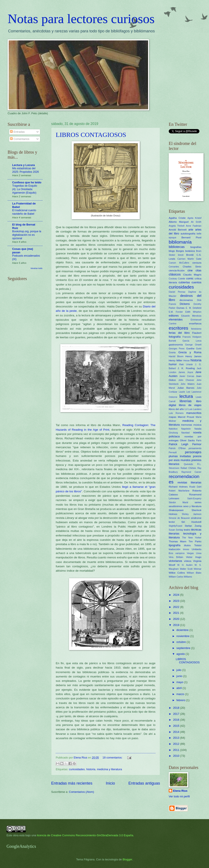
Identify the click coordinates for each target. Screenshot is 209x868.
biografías (196, 247)
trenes (186, 549)
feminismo (196, 329)
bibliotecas (177, 247)
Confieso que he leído (27, 182)
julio (179, 670)
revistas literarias (189, 482)
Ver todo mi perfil (179, 796)
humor (173, 364)
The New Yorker (192, 538)
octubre (181, 642)
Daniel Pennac (177, 292)
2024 (177, 595)
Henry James (193, 356)
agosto (181, 654)
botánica (190, 251)
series (198, 502)
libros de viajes (190, 405)
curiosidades (77, 769)
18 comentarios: (113, 758)
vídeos (188, 561)
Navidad (185, 433)
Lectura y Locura (24, 165)
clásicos (175, 274)
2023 (177, 601)
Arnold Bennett (178, 230)
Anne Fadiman (194, 226)
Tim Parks (195, 541)
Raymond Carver (191, 472)
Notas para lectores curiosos (81, 19)
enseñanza (195, 324)
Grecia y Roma (190, 352)
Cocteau (173, 279)
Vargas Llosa (194, 553)
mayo (180, 682)
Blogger (127, 859)
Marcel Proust (186, 417)
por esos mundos (180, 460)
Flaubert (197, 333)
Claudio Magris (192, 275)
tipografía (175, 545)
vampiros (180, 553)
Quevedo (188, 464)
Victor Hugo (194, 557)
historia (91, 769)
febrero (181, 700)
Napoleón (186, 429)
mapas (173, 417)
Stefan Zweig (193, 526)
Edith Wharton (193, 312)
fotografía (175, 337)
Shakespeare (176, 510)
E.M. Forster (176, 312)
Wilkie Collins (177, 573)
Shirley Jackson (192, 514)
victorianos (175, 561)
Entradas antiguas (144, 783)
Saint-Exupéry (194, 499)
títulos (187, 545)
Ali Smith (196, 222)
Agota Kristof (194, 218)
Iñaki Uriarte (186, 364)
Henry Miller (176, 360)
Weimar (198, 569)
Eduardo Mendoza (191, 316)
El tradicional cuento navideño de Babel (24, 212)
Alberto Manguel (179, 222)
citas (199, 270)
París (199, 441)
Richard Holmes (178, 487)
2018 (177, 708)
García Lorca (192, 341)
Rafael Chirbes (188, 468)
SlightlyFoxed (175, 526)
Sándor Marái (178, 502)
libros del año (176, 409)
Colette (182, 279)
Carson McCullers (179, 263)
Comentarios (20, 139)
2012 (177, 744)
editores (174, 316)
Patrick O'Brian (177, 448)
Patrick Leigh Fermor (185, 444)
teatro (187, 530)
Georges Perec (177, 349)
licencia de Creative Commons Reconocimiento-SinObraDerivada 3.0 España (85, 835)
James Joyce (186, 372)
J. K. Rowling (186, 368)
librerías (186, 401)
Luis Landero (195, 409)
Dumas (181, 308)
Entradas (17, 132)
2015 (177, 726)
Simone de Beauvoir (179, 518)
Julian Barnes (186, 388)
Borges (180, 251)
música (197, 425)
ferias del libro (179, 333)
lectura (186, 396)
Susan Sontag (176, 530)
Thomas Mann (178, 541)
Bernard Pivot (191, 237)
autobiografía (188, 234)
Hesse (186, 361)
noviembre (183, 636)
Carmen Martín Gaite (189, 259)
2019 (177, 625)
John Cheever (186, 380)
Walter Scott (186, 569)
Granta (172, 353)
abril (179, 688)
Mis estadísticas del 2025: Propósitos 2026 (25, 170)
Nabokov (173, 429)
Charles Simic (192, 267)
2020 (177, 619)
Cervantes (174, 267)
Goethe (190, 349)
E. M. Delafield (194, 308)
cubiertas (184, 282)
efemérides (176, 319)
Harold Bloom (176, 356)
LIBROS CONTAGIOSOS (91, 135)
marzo (181, 694)
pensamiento (195, 448)
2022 (177, 607)
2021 (177, 613)
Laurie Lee (184, 392)
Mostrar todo (37, 268)
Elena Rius (180, 791)
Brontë (190, 255)
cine (190, 270)
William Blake (194, 573)
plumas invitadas (180, 456)
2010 (177, 756)
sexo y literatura (192, 506)
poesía (197, 456)
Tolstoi (198, 545)
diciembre (183, 630)
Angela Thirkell (177, 226)
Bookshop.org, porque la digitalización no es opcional (27, 235)
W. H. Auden (185, 565)
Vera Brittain (176, 557)
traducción (174, 549)
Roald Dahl (195, 487)
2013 (177, 738)
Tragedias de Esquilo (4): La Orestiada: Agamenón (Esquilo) (25, 189)
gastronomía (176, 345)
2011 (177, 750)
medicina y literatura (109, 769)
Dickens (185, 304)
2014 (177, 732)
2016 (177, 720)
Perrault (173, 452)
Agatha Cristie (177, 218)
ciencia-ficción (177, 271)
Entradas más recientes (72, 783)
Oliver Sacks (187, 440)
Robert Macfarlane (179, 491)
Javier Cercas (187, 376)
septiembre (184, 648)
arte (191, 230)
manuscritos (194, 413)
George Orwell (193, 345)
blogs (172, 251)
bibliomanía (180, 242)
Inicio (110, 783)
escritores (178, 328)
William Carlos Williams (180, 577)
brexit (181, 255)
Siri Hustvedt (191, 522)
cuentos (196, 282)
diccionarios (186, 300)
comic (190, 278)
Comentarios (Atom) (82, 792)
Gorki (199, 349)
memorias (186, 425)
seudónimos (175, 506)
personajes (193, 452)
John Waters (188, 384)
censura (197, 263)
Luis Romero (176, 413)
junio (180, 676)
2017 (177, 714)
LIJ (186, 409)
